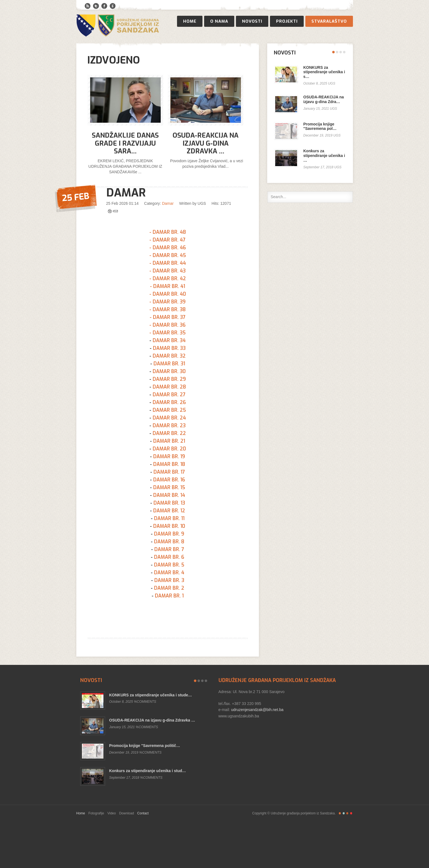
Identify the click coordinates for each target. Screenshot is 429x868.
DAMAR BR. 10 (169, 526)
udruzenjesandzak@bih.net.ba (257, 710)
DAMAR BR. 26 (169, 402)
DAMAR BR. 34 (169, 340)
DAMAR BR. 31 (169, 364)
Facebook (104, 6)
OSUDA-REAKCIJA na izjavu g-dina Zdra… (324, 99)
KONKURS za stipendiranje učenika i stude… (151, 695)
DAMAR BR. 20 (169, 449)
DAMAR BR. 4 (169, 573)
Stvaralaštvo (329, 21)
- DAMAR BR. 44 (168, 263)
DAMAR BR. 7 (169, 549)
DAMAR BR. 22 (169, 433)
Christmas (351, 813)
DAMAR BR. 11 (169, 518)
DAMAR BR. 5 (169, 565)
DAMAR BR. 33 (169, 348)
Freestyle (340, 813)
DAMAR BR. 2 (169, 588)
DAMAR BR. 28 (169, 387)
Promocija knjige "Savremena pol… (320, 126)
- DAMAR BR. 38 (167, 310)
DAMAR (126, 193)
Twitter (96, 6)
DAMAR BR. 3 (169, 580)
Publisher (118, 25)
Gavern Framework (215, 841)
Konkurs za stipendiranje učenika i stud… (148, 771)
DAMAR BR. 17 (169, 472)
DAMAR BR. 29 (169, 379)
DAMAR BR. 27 (169, 395)
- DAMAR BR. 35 (167, 333)
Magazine (347, 813)
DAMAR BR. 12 (169, 511)
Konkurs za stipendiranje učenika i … (324, 156)
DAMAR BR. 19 (169, 457)
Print (110, 211)
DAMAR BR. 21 (169, 441)
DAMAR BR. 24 (169, 418)
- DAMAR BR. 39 (167, 302)
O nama (219, 21)
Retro (344, 813)
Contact (143, 813)
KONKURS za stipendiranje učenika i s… (324, 72)
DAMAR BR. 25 (169, 410)
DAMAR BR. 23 (169, 426)
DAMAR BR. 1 (169, 596)
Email (115, 211)
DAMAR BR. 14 (169, 495)
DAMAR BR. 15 (169, 487)
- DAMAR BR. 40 (168, 294)
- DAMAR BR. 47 (167, 240)
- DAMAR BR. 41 (167, 286)
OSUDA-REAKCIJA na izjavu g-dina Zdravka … (206, 143)
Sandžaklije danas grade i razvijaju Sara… (125, 143)
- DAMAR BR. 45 (168, 255)
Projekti (287, 21)
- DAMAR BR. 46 (168, 248)
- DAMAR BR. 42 (168, 279)
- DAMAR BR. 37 (168, 317)
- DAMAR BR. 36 (167, 325)
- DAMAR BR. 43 (167, 271)
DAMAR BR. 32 (169, 356)
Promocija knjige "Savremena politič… (145, 746)
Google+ (113, 6)
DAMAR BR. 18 (169, 464)
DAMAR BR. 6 (169, 557)
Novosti (252, 21)
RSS (88, 6)
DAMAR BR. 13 (169, 503)
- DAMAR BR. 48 (168, 232)
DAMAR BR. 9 (169, 534)
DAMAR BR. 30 (169, 371)
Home (190, 21)
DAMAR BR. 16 (169, 480)
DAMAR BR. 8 (169, 542)
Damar (168, 203)
